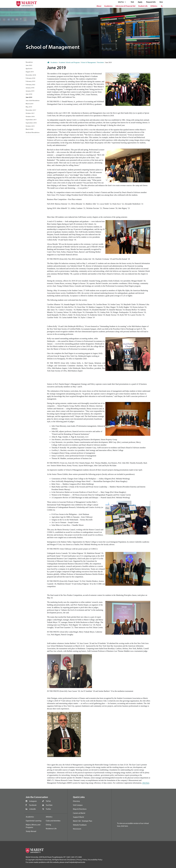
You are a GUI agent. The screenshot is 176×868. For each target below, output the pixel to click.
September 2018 (31, 123)
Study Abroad (31, 831)
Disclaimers (71, 860)
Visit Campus (78, 805)
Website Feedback (80, 825)
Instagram (33, 801)
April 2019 (29, 68)
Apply (140, 2)
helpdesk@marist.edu (77, 862)
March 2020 (29, 129)
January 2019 (30, 91)
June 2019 (29, 97)
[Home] (48, 62)
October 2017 (30, 113)
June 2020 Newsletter (33, 100)
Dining (48, 825)
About (99, 6)
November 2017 (31, 110)
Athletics (154, 6)
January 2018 (30, 88)
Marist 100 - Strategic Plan (83, 821)
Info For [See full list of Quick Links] (122, 2)
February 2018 (30, 78)
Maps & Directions (80, 809)
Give (161, 2)
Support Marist (78, 817)
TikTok (48, 801)
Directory (76, 801)
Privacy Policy (82, 860)
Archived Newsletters (33, 132)
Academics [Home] (54, 62)
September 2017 (31, 120)
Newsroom (77, 829)
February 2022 (30, 84)
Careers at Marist (79, 813)
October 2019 (30, 126)
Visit (132, 2)
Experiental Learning (34, 821)
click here (146, 783)
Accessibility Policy (95, 860)
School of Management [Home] (88, 62)
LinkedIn (32, 809)
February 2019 (30, 81)
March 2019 (29, 104)
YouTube (49, 805)
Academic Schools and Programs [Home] (69, 62)
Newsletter (29, 62)
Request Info (151, 2)
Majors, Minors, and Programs (33, 826)
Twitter (48, 809)
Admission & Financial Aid (125, 6)
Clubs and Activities (53, 821)
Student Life (143, 6)
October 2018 (30, 116)
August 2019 (30, 72)
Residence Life (51, 829)
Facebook (33, 805)
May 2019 (29, 107)
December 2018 (31, 75)
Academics (108, 6)
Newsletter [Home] (101, 62)
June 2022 (29, 65)
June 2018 (29, 94)
